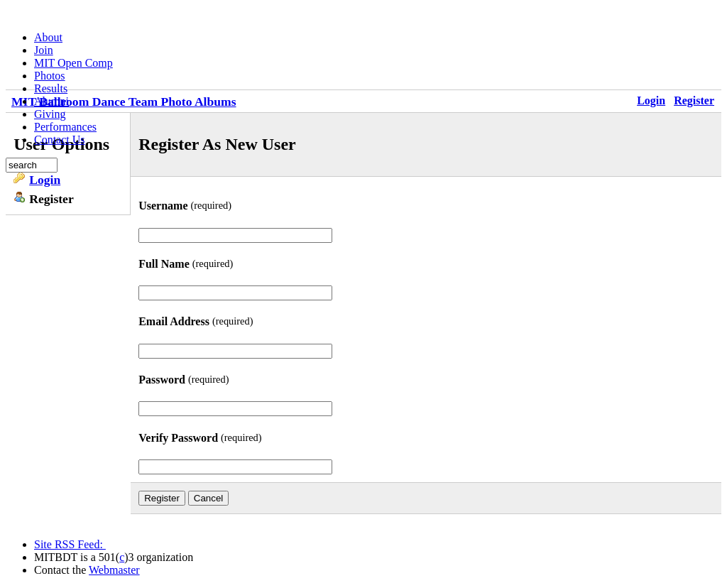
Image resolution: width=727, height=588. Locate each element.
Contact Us (60, 140)
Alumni (51, 101)
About (48, 37)
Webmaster (114, 570)
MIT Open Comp (73, 63)
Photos (50, 76)
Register (694, 100)
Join (44, 50)
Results (51, 88)
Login (651, 100)
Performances (65, 127)
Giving (50, 114)
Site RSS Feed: (70, 544)
